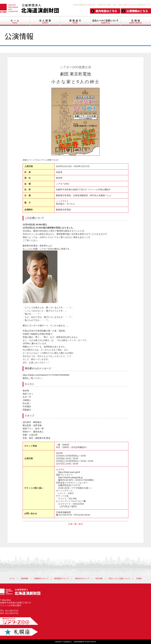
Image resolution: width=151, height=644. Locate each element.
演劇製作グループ (41, 579)
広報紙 (139, 579)
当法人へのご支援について (119, 579)
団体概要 (24, 579)
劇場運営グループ (62, 579)
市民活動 (99, 579)
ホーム (12, 579)
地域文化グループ (82, 579)
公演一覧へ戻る (75, 524)
